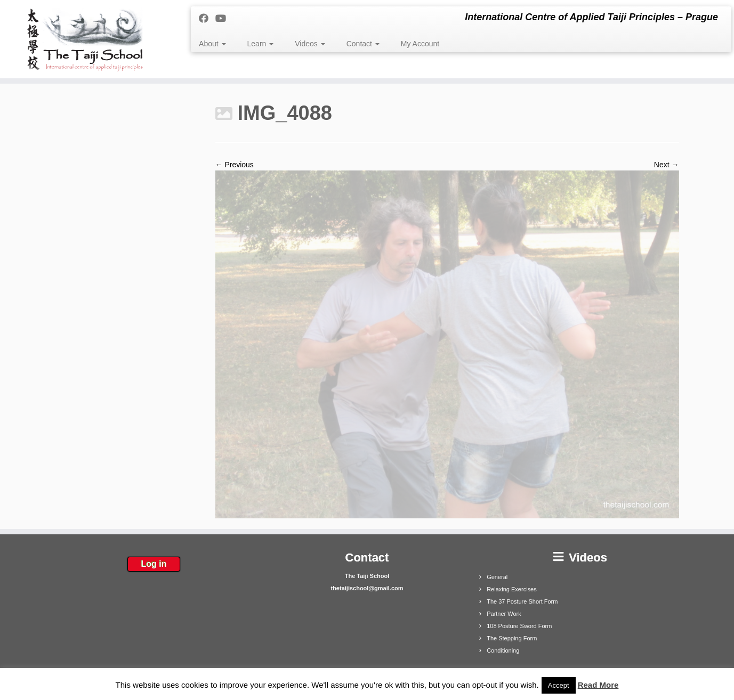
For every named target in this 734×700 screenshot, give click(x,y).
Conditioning (503, 650)
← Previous (235, 165)
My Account (420, 44)
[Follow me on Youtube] (224, 19)
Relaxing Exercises (512, 589)
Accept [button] (559, 685)
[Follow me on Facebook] (207, 19)
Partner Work (504, 614)
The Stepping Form (512, 638)
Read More (598, 685)
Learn (261, 44)
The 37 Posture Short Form (522, 601)
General (497, 577)
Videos (310, 44)
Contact (363, 44)
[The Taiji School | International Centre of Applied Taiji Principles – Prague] (85, 39)
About (212, 44)
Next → (667, 165)
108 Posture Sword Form (519, 626)
